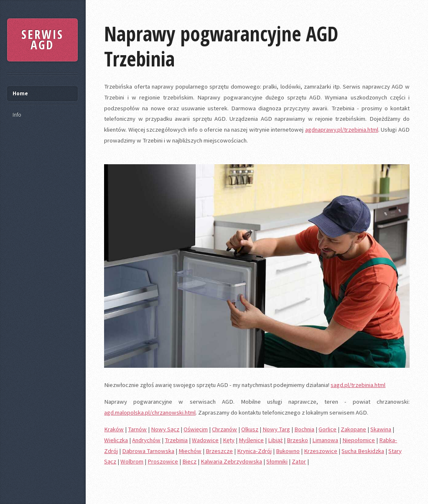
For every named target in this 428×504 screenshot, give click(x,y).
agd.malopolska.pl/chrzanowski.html (150, 412)
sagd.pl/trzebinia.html (358, 385)
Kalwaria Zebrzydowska (231, 461)
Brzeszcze (219, 451)
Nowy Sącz (165, 429)
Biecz (189, 461)
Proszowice (163, 461)
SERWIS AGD (42, 40)
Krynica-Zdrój (254, 451)
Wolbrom (132, 461)
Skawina (381, 429)
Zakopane (353, 429)
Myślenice (251, 440)
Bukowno (288, 451)
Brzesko (297, 440)
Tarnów (137, 429)
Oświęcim (196, 429)
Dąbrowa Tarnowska (148, 451)
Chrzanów (224, 429)
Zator (299, 461)
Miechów (190, 451)
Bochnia (304, 429)
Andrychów (146, 440)
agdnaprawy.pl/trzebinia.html (342, 130)
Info (17, 115)
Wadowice (205, 440)
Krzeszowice (321, 451)
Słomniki (277, 461)
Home (20, 93)
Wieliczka (116, 440)
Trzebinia (176, 440)
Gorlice (327, 429)
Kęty (229, 440)
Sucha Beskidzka (363, 451)
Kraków (114, 429)
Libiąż (275, 440)
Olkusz (250, 429)
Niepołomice (359, 440)
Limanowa (325, 440)
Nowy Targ (276, 429)
